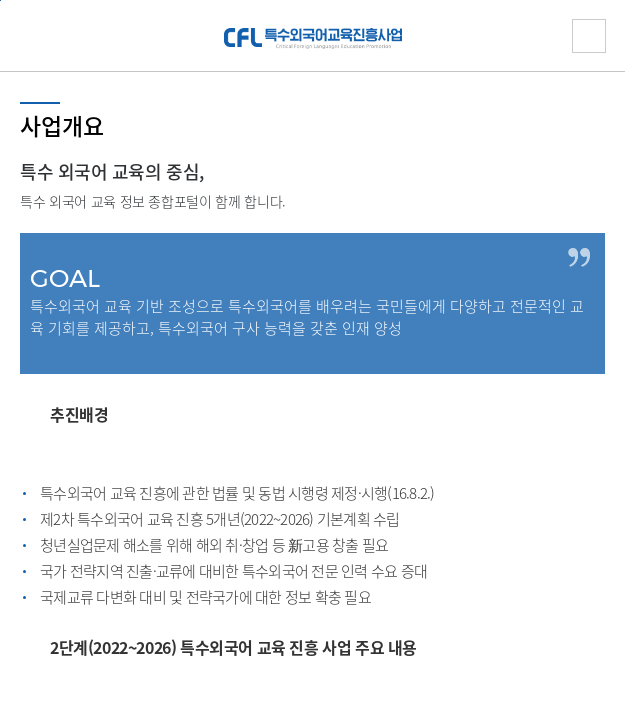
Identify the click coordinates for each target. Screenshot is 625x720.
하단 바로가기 (0, 0)
